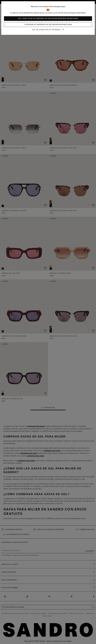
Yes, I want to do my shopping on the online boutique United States (48, 18)
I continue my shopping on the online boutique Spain (48, 25)
